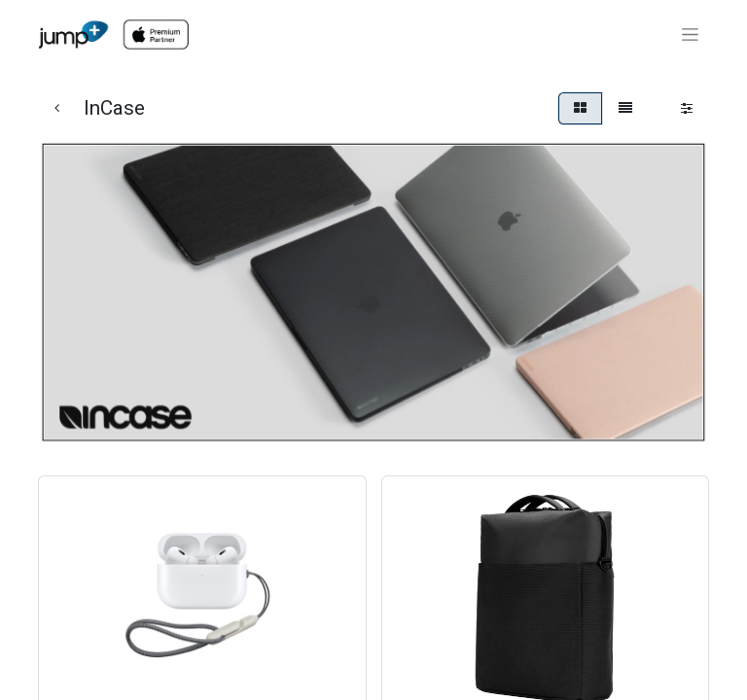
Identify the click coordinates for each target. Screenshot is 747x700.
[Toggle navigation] (690, 35)
